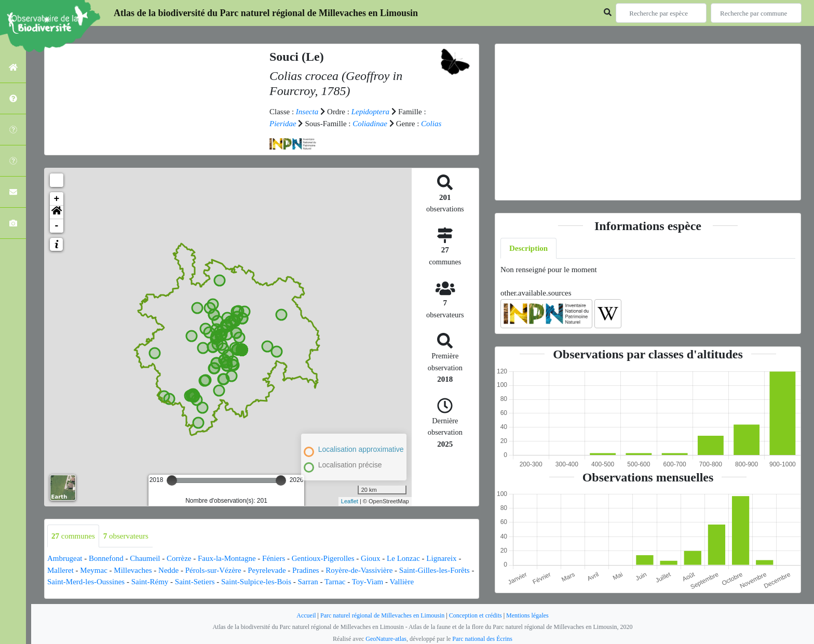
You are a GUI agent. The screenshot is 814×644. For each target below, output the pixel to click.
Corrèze (179, 558)
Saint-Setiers (195, 582)
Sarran (308, 582)
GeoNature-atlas (386, 639)
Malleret (60, 570)
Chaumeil (145, 558)
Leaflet (350, 501)
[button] (57, 212)
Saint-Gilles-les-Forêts (435, 570)
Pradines (306, 570)
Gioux (371, 558)
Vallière (402, 582)
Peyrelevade (267, 570)
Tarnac (335, 582)
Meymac (93, 570)
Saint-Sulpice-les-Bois (256, 582)
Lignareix (441, 558)
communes (73, 536)
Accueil (306, 615)
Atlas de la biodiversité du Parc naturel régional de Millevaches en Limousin (266, 13)
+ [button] (57, 199)
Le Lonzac (403, 558)
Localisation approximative (361, 449)
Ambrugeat (65, 558)
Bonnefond (106, 558)
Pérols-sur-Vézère (213, 570)
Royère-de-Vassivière (359, 570)
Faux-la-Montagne (227, 558)
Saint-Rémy (150, 582)
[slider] (172, 480)
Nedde (168, 570)
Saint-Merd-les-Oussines (86, 582)
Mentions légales (527, 615)
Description (528, 248)
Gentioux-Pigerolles (323, 558)
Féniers (274, 558)
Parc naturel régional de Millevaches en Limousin (382, 615)
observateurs (126, 536)
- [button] (57, 226)
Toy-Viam (368, 582)
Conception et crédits (476, 615)
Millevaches (133, 570)
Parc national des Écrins (482, 639)
